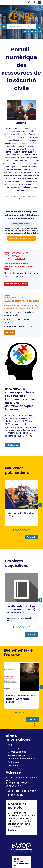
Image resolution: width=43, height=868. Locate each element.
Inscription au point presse (21, 238)
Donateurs (13, 766)
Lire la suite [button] (13, 445)
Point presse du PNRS (22, 224)
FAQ (10, 745)
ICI (34, 175)
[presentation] (40, 505)
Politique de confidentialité (21, 759)
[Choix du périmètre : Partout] (4, 27)
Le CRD (10, 332)
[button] (29, 2)
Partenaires (14, 762)
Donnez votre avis (17, 752)
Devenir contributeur (16, 284)
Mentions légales (16, 755)
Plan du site (14, 748)
